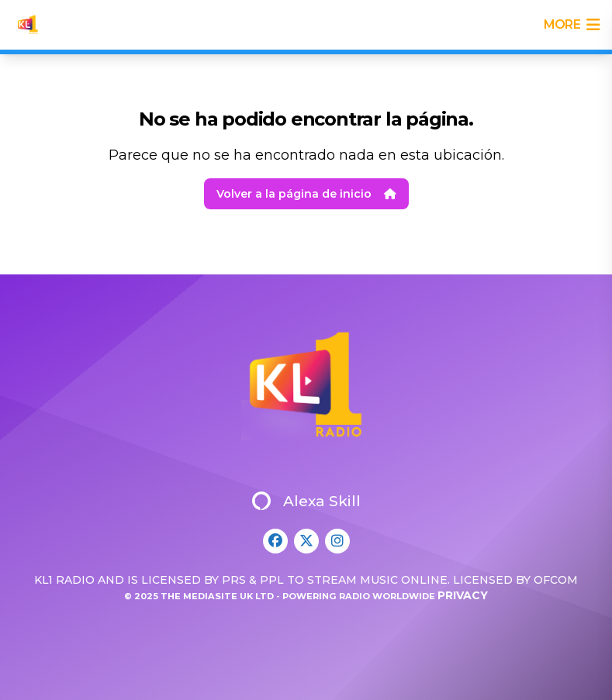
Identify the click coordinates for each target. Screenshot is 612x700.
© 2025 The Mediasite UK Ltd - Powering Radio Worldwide (281, 596)
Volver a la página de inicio (306, 194)
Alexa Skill (306, 501)
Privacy (463, 595)
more (572, 25)
